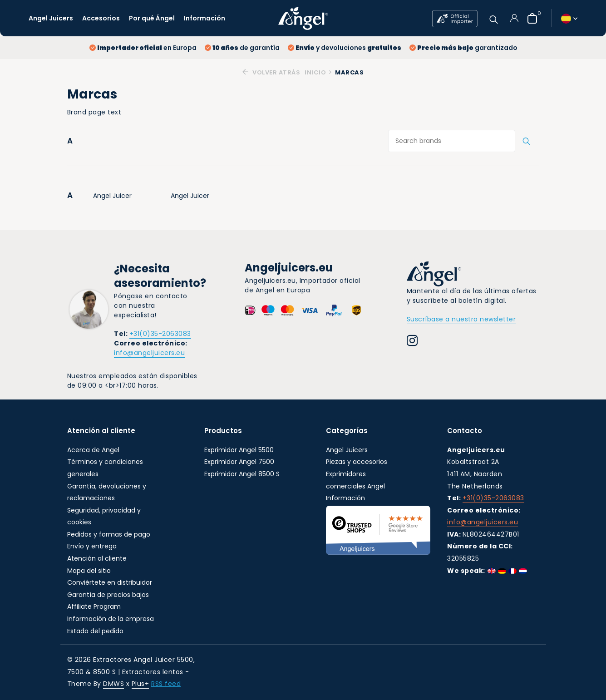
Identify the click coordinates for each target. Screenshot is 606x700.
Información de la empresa (111, 619)
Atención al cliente (97, 558)
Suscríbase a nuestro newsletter (461, 319)
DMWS (113, 684)
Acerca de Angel (93, 450)
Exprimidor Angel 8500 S (242, 474)
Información (204, 18)
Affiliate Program (94, 607)
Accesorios (101, 18)
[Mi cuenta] (514, 18)
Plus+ (140, 684)
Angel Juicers (51, 18)
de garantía (242, 48)
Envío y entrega (92, 547)
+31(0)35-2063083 (160, 334)
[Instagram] (412, 342)
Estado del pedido (95, 631)
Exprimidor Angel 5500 (239, 450)
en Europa (143, 48)
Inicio (318, 72)
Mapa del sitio (89, 571)
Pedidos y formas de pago (109, 534)
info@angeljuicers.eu (149, 353)
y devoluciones (345, 48)
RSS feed (166, 684)
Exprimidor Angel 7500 (239, 462)
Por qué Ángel (152, 18)
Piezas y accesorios (357, 462)
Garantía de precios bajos (108, 595)
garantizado (463, 48)
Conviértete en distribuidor (110, 582)
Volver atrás (271, 72)
